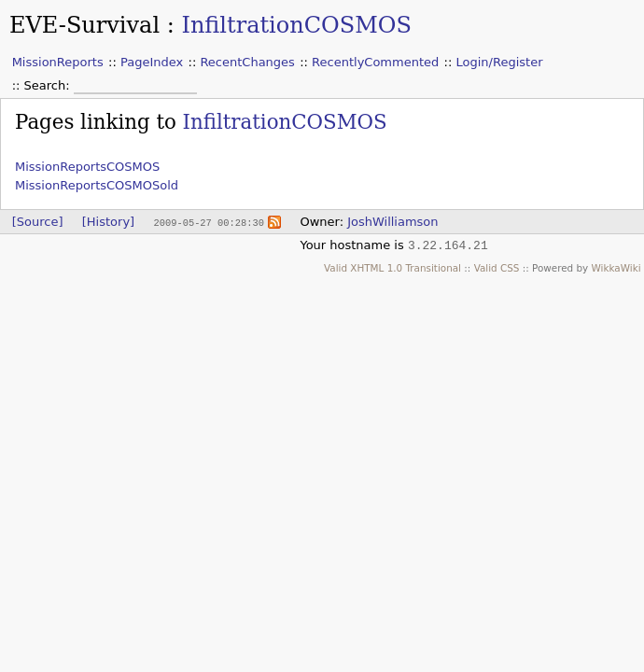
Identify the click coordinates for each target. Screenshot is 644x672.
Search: (49, 85)
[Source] (38, 222)
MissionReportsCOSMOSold (97, 185)
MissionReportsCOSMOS (87, 167)
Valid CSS (497, 268)
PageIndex (152, 62)
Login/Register (500, 62)
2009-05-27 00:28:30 (208, 222)
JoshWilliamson (392, 222)
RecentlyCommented (375, 62)
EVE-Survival (84, 25)
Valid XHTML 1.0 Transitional (392, 268)
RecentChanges (247, 62)
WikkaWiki (616, 268)
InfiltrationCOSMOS (296, 25)
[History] (108, 222)
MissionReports (58, 62)
